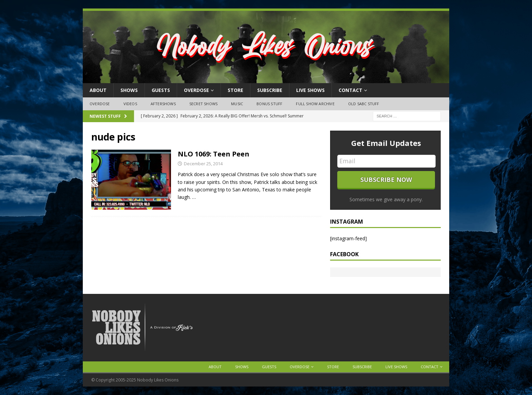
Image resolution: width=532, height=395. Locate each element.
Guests (161, 90)
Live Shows (310, 90)
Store (235, 90)
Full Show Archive (315, 104)
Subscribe (270, 90)
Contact (350, 90)
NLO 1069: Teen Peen (214, 154)
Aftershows (163, 104)
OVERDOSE (196, 90)
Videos (130, 104)
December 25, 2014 (203, 164)
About (98, 90)
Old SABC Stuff (364, 104)
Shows (129, 90)
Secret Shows (203, 104)
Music (237, 104)
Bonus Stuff (269, 104)
